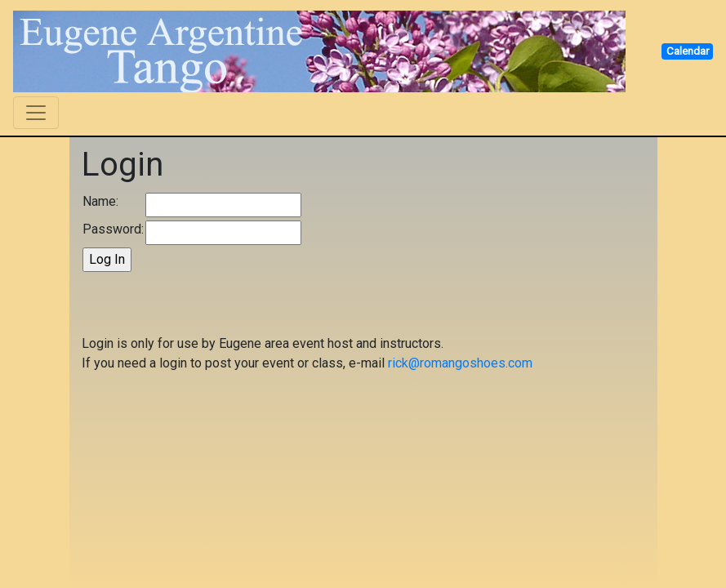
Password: (113, 229)
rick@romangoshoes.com (460, 363)
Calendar (688, 51)
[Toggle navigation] (36, 113)
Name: (100, 201)
